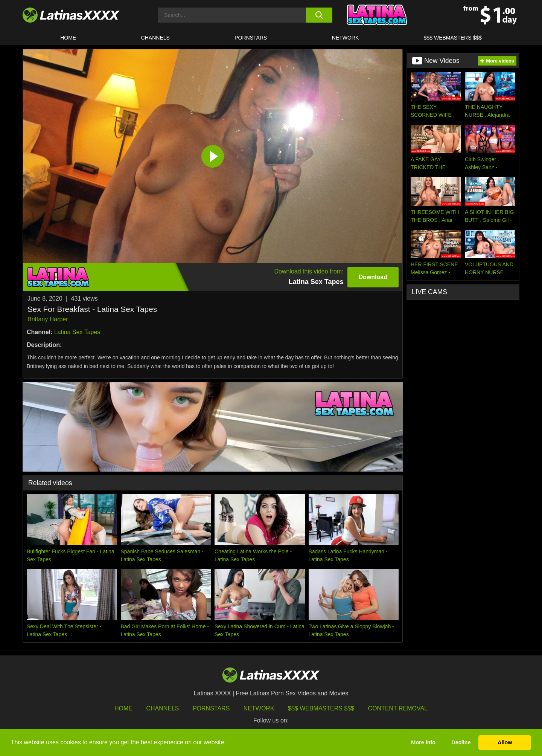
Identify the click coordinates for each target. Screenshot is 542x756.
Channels (162, 708)
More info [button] (423, 742)
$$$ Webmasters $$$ (321, 708)
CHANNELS (155, 38)
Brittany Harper (48, 319)
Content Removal (398, 708)
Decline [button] (461, 742)
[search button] (319, 15)
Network (346, 38)
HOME (68, 38)
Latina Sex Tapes (77, 332)
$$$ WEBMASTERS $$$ (453, 38)
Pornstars (251, 38)
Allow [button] (505, 742)
